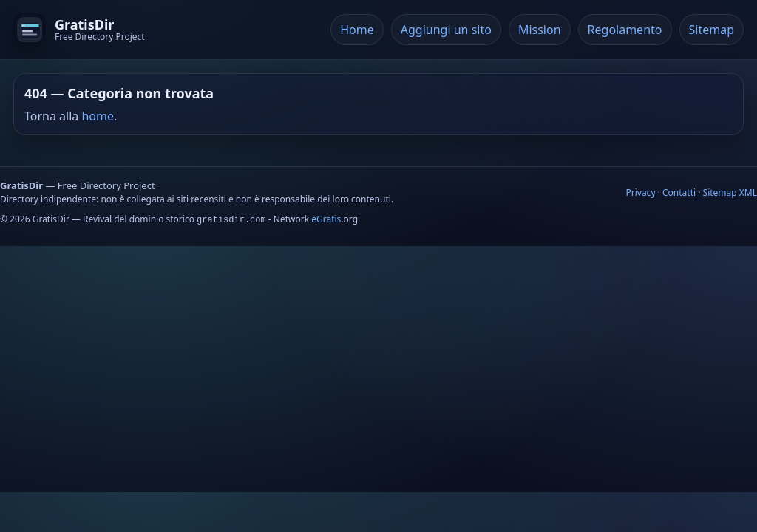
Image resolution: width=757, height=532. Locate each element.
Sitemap (712, 30)
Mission (540, 30)
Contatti (679, 192)
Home (357, 30)
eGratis (326, 219)
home (98, 116)
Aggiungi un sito (446, 30)
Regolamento (625, 30)
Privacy (640, 192)
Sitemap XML (730, 192)
